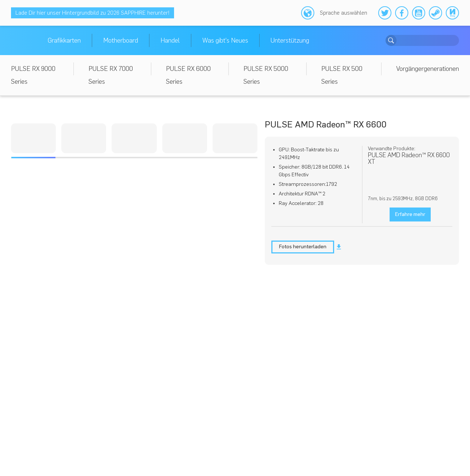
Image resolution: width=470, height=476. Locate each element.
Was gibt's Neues (225, 40)
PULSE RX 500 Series (342, 75)
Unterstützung (290, 40)
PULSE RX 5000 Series (266, 75)
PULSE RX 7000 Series (111, 75)
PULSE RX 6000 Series (188, 75)
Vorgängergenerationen (428, 69)
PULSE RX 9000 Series (33, 75)
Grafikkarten (64, 40)
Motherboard (121, 40)
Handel (170, 40)
